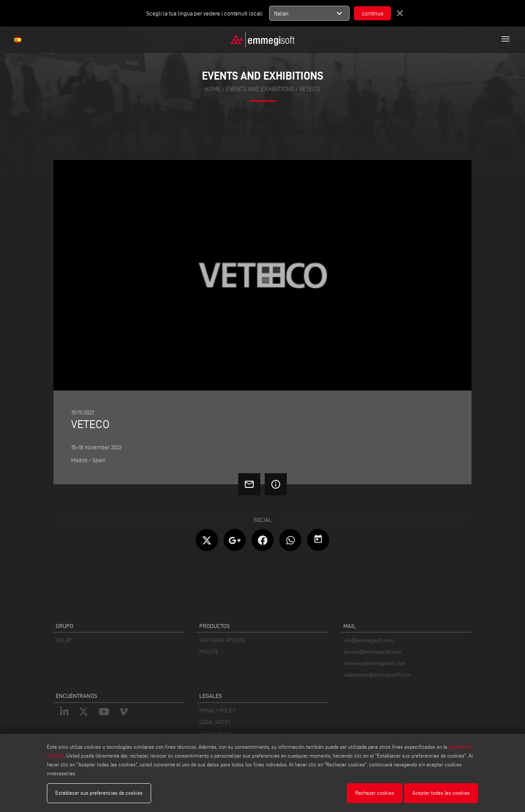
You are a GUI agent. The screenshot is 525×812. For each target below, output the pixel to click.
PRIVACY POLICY (217, 710)
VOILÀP (64, 640)
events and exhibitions (260, 89)
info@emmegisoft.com (369, 640)
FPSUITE (209, 652)
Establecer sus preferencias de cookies (99, 793)
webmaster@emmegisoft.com (377, 675)
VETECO (310, 89)
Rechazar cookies (375, 793)
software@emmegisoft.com (374, 663)
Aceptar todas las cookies (441, 793)
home (213, 89)
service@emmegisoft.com (372, 652)
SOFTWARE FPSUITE (222, 640)
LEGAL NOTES (215, 722)
